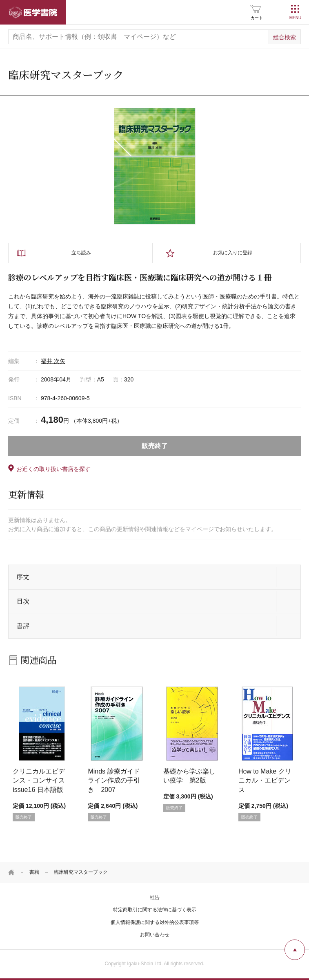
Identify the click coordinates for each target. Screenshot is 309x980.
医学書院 (33, 12)
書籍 (34, 872)
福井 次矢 (53, 361)
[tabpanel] (155, 166)
